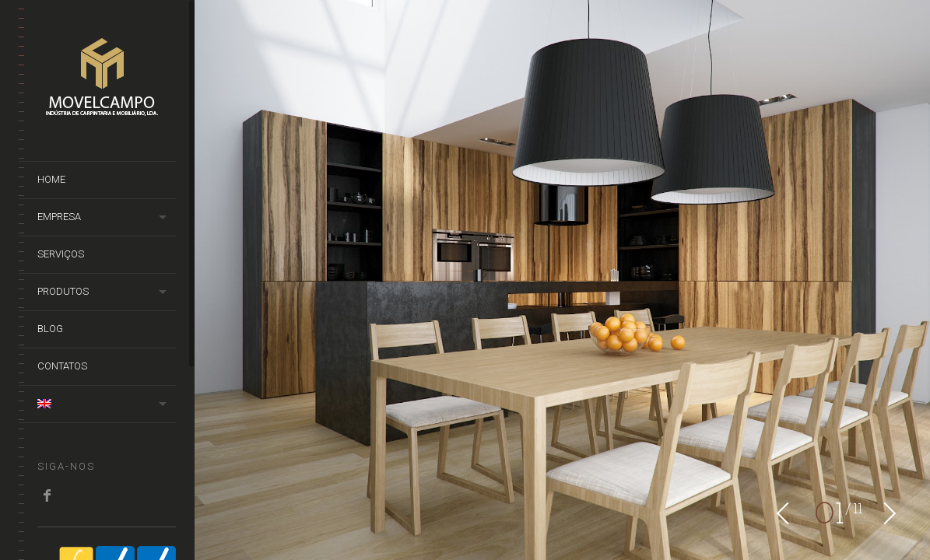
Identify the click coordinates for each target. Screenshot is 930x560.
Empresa (59, 217)
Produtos (63, 291)
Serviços (61, 254)
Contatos (62, 366)
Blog (50, 329)
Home (51, 179)
